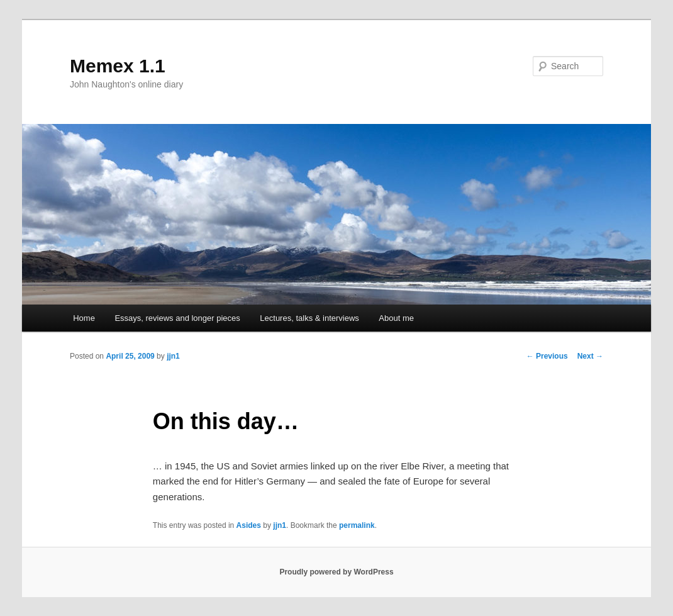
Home (84, 318)
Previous (547, 356)
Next (590, 356)
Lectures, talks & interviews (309, 318)
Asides (249, 525)
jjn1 (173, 356)
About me (396, 318)
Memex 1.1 (118, 66)
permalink (357, 525)
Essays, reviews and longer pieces (177, 318)
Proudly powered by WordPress (336, 572)
